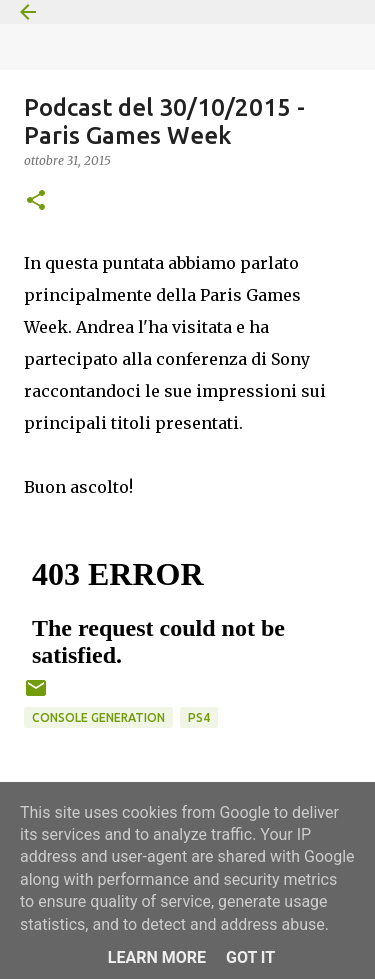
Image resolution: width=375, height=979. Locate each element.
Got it (250, 957)
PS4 (199, 717)
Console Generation (98, 717)
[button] (36, 201)
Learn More (157, 957)
